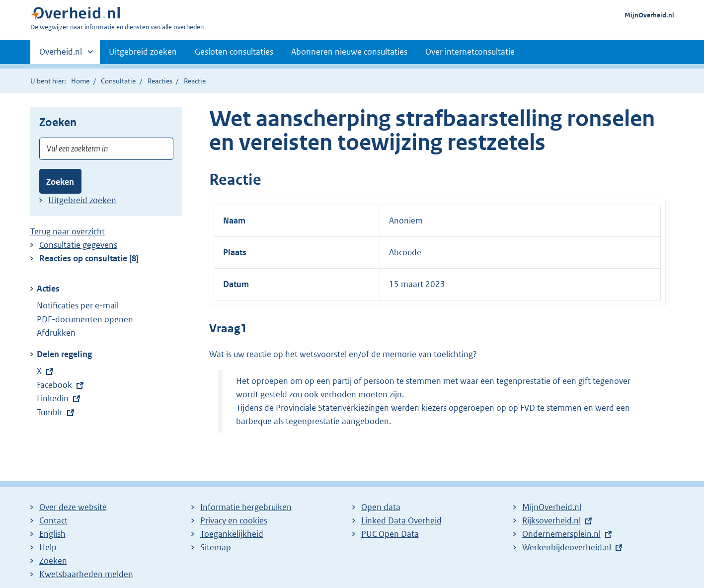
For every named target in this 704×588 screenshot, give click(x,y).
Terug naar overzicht (68, 231)
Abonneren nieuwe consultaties (349, 52)
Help (48, 547)
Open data (381, 507)
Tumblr (56, 412)
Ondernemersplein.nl (561, 534)
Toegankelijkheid (232, 534)
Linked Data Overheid (401, 520)
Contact (53, 520)
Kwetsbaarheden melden (86, 574)
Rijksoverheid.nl (551, 520)
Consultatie (118, 81)
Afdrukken (56, 333)
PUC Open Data (390, 534)
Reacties (160, 81)
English (52, 534)
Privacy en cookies (234, 520)
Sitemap (216, 547)
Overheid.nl (61, 55)
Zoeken (60, 182)
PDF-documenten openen (85, 319)
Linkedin (59, 398)
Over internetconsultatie (470, 52)
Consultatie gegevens (78, 245)
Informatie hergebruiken (246, 507)
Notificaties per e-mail (78, 305)
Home (80, 81)
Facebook (60, 385)
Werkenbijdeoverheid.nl (567, 547)
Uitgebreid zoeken (143, 52)
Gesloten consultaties (234, 52)
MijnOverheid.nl (649, 15)
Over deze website (73, 507)
